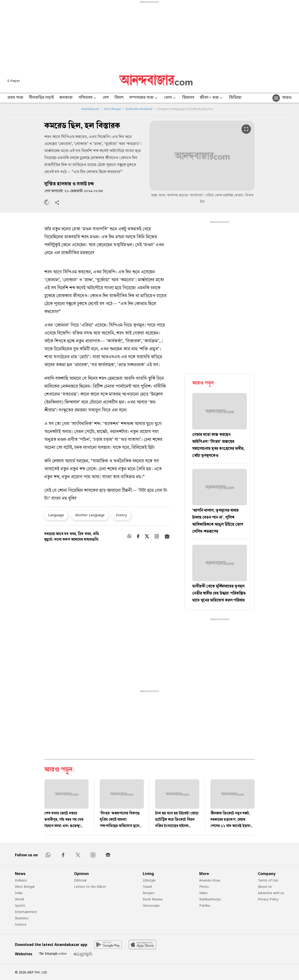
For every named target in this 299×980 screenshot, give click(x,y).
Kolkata (21, 880)
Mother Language (90, 515)
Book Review (153, 899)
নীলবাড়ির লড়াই (41, 98)
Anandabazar (90, 109)
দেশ (106, 98)
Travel (147, 887)
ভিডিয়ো (235, 98)
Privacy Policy (268, 899)
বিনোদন (188, 98)
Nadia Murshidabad (139, 109)
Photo (204, 887)
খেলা (170, 98)
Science (21, 924)
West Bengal (112, 109)
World (19, 899)
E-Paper (14, 81)
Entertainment (26, 912)
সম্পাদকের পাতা (144, 98)
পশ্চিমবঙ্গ (88, 98)
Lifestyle (149, 880)
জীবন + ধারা (212, 98)
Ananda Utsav (210, 880)
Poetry (121, 515)
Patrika (205, 905)
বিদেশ (119, 98)
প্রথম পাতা (15, 98)
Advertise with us (271, 893)
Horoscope (151, 905)
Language (56, 515)
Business (22, 918)
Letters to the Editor (90, 887)
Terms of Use (268, 880)
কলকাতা (66, 98)
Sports (20, 905)
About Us (265, 887)
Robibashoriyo (210, 899)
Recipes (149, 893)
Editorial (80, 880)
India (19, 893)
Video (203, 893)
